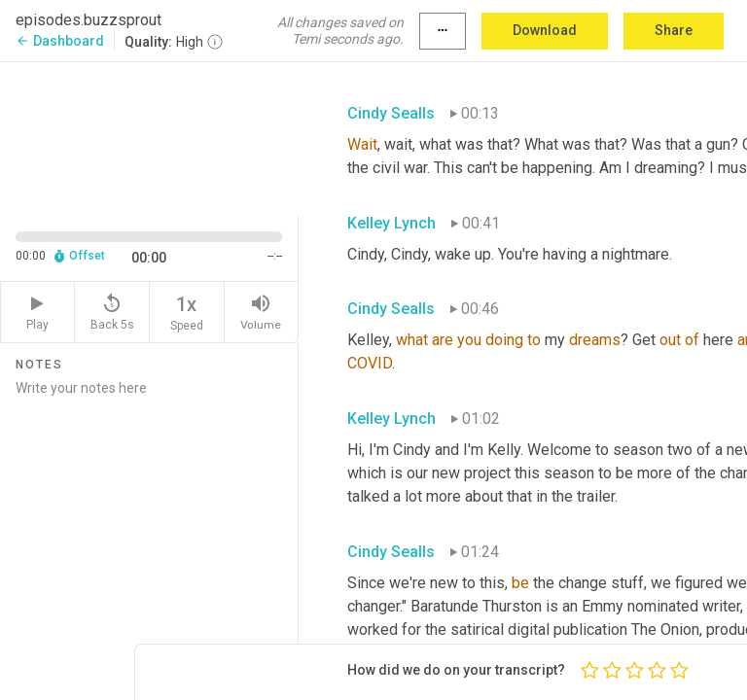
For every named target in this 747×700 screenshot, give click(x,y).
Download (545, 30)
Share (674, 30)
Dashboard (60, 41)
